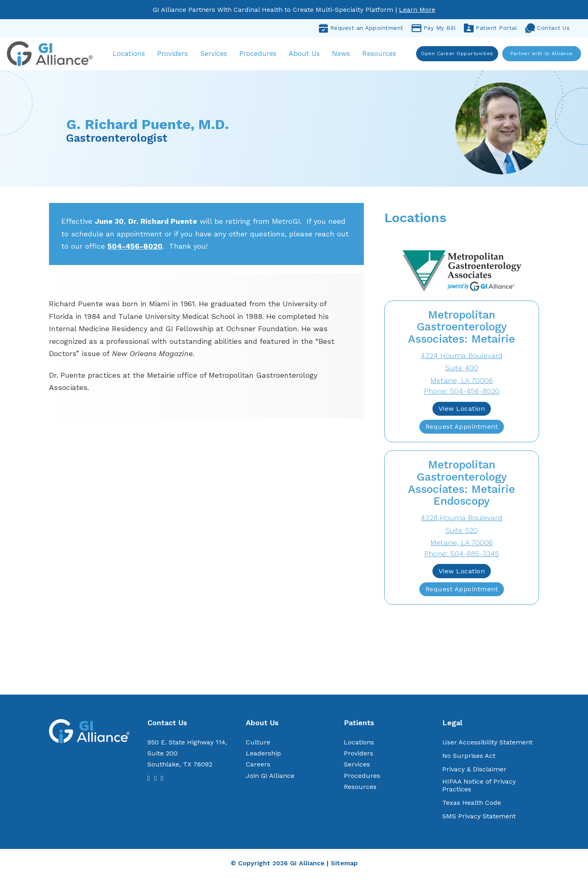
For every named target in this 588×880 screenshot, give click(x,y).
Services (218, 55)
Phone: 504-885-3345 (462, 556)
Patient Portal (490, 28)
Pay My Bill (434, 28)
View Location (462, 411)
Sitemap (344, 866)
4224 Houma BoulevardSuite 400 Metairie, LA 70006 (462, 370)
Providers (177, 55)
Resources (383, 55)
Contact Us (547, 28)
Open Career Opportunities (456, 55)
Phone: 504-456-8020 (462, 393)
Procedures (262, 55)
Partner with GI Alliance (540, 55)
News (345, 55)
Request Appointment (462, 429)
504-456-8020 (135, 248)
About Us (308, 55)
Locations (133, 55)
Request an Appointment (361, 28)
